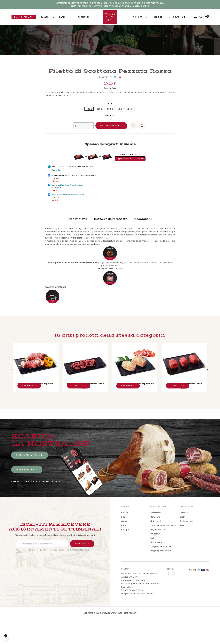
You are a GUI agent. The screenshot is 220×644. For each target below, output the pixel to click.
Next (208, 392)
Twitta (115, 99)
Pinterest (120, 99)
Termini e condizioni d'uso (163, 547)
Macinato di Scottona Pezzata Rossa (68, 216)
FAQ (152, 560)
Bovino (125, 534)
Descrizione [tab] (78, 241)
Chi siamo (155, 555)
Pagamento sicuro (159, 551)
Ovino (124, 543)
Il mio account (186, 543)
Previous (12, 392)
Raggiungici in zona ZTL (162, 572)
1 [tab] (106, 417)
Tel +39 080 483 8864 (132, 612)
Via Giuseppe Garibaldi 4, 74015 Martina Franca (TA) (140, 607)
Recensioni (143, 241)
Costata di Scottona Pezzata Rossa (67, 207)
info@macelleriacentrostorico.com (138, 615)
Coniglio (125, 551)
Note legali (156, 543)
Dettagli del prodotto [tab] (111, 241)
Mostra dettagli (58, 192)
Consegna (155, 539)
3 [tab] (111, 417)
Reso (182, 547)
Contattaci (156, 534)
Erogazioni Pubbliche (161, 568)
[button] (24, 17)
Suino (124, 539)
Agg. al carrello (110, 147)
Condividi (111, 99)
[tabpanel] (36, 390)
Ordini (183, 539)
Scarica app (156, 564)
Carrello (184, 534)
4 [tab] (114, 417)
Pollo (124, 547)
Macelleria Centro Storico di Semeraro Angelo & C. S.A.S (139, 597)
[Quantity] (82, 147)
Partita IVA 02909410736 (133, 602)
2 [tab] (109, 417)
